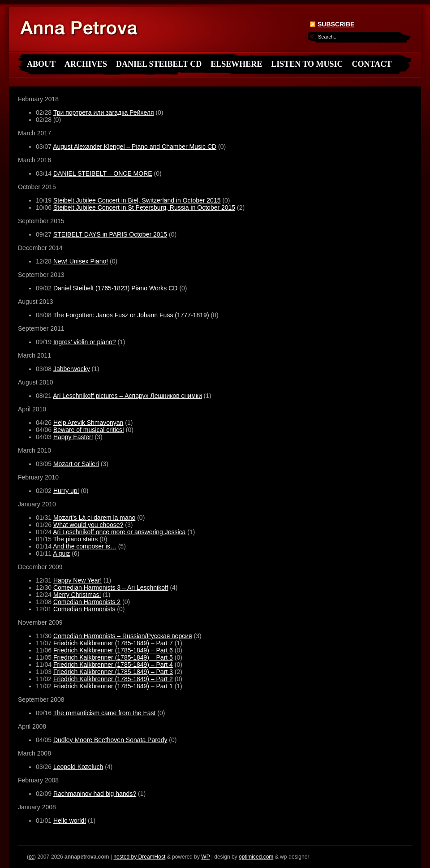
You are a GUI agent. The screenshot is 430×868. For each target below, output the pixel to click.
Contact (372, 64)
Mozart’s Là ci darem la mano (94, 518)
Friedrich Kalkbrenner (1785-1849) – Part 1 (113, 686)
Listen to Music (307, 64)
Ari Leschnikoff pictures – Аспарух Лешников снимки (127, 396)
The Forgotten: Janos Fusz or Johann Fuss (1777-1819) (131, 315)
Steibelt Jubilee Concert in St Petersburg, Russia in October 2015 (144, 207)
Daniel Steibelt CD (159, 64)
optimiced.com (256, 857)
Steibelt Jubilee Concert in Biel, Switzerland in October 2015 (137, 200)
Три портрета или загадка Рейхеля (104, 112)
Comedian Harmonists (84, 609)
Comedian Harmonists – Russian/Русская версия (123, 636)
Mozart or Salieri (76, 464)
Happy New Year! (77, 580)
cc (31, 857)
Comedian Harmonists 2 (87, 602)
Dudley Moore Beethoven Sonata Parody (110, 740)
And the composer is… (85, 546)
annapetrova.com (82, 30)
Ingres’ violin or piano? (85, 342)
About (41, 64)
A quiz (61, 553)
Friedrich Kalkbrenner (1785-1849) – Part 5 (113, 657)
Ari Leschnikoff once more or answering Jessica (119, 532)
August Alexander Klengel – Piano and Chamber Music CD (135, 147)
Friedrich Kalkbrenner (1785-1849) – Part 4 (113, 665)
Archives (86, 64)
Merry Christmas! (77, 595)
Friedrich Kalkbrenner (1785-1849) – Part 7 (113, 643)
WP (205, 857)
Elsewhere (236, 64)
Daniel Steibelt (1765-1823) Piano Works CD (116, 288)
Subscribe (336, 24)
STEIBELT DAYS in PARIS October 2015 (110, 234)
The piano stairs (76, 539)
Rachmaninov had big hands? (95, 794)
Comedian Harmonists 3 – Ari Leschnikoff (111, 587)
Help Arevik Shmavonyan (88, 423)
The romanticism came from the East (105, 713)
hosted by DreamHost (139, 857)
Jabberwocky (72, 369)
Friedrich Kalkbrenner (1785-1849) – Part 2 (113, 679)
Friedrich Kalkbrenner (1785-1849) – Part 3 (113, 672)
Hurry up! (66, 491)
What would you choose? (88, 525)
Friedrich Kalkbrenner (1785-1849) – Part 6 (113, 650)
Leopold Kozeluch (78, 767)
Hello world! (70, 820)
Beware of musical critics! (89, 430)
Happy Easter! (73, 437)
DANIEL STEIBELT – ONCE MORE (103, 173)
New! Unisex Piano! (81, 261)
